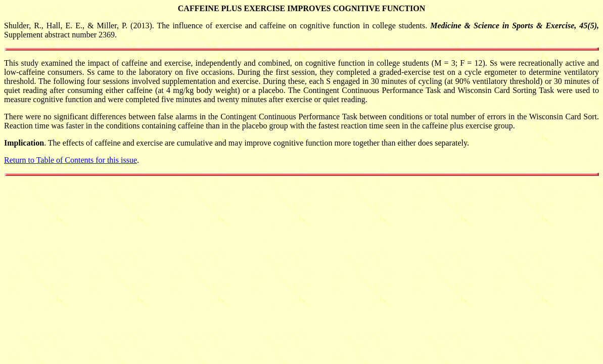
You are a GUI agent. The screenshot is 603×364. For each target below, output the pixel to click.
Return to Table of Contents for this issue (71, 160)
